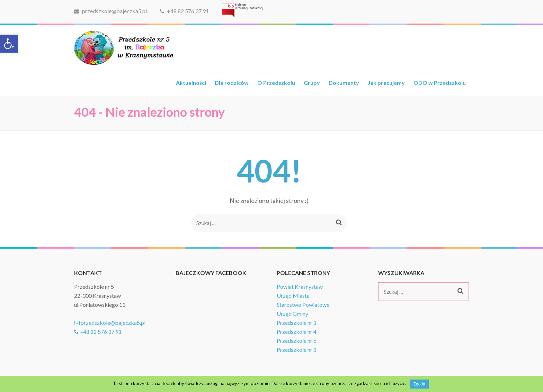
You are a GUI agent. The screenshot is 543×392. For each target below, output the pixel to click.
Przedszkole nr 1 (297, 323)
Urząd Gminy (292, 314)
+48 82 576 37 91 (184, 11)
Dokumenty (344, 83)
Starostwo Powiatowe (303, 305)
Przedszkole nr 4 (297, 332)
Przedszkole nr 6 (297, 341)
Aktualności (191, 83)
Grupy (312, 83)
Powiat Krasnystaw (300, 287)
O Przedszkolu (276, 83)
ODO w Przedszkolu (440, 83)
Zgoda (419, 384)
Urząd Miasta (293, 296)
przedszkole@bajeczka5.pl (110, 11)
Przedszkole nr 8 (297, 350)
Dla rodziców (232, 83)
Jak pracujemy (386, 83)
